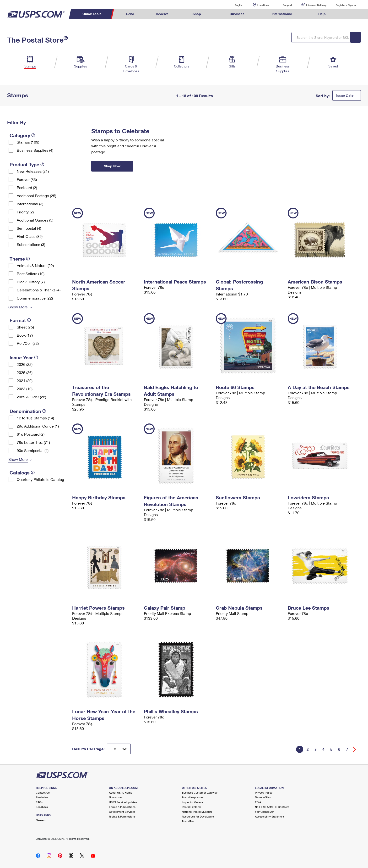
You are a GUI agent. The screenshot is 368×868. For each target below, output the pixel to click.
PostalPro (188, 821)
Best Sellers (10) (31, 274)
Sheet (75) (25, 327)
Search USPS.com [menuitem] (346, 14)
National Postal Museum (197, 812)
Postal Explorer (191, 807)
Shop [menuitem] (197, 14)
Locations (263, 5)
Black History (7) (31, 282)
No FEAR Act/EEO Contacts (272, 807)
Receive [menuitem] (162, 14)
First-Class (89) (30, 236)
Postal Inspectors (193, 797)
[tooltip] (33, 135)
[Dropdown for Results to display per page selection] (119, 749)
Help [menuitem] (322, 14)
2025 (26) (25, 372)
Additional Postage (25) (36, 196)
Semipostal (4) (29, 228)
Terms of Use (263, 797)
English (234, 5)
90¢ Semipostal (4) (33, 450)
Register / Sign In (346, 5)
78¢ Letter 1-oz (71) (33, 442)
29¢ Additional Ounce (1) (38, 426)
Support (287, 5)
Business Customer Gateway (200, 793)
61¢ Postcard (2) (31, 434)
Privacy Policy (264, 793)
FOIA (258, 802)
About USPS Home (121, 793)
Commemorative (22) (35, 298)
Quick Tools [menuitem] (92, 14)
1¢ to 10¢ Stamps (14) (35, 418)
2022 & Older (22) (31, 397)
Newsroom (116, 797)
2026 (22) (25, 364)
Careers (41, 820)
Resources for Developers (198, 816)
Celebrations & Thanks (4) (39, 290)
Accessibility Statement (270, 816)
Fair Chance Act (265, 812)
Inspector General (193, 802)
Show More (18, 307)
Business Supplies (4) (35, 150)
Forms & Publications (122, 807)
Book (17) (25, 335)
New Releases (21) (33, 171)
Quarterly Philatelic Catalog (40, 479)
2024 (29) (25, 381)
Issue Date (345, 95)
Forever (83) (27, 179)
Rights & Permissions (122, 816)
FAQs (39, 802)
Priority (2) (25, 212)
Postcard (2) (27, 187)
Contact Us (43, 793)
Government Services (122, 812)
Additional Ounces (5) (35, 220)
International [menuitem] (282, 14)
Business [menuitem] (237, 14)
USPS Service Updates (123, 802)
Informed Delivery (316, 5)
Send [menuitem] (130, 14)
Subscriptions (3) (31, 244)
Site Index (42, 797)
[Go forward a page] (354, 749)
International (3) (30, 204)
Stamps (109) (28, 142)
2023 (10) (25, 389)
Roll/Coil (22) (28, 343)
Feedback (42, 807)
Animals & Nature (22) (35, 265)
